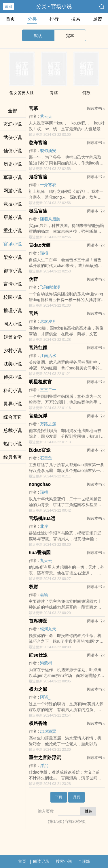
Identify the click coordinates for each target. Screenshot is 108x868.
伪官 (33, 279)
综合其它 (13, 417)
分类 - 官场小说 (54, 6)
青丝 (54, 93)
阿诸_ (45, 697)
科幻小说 (13, 390)
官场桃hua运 (42, 518)
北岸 (44, 526)
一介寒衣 (48, 185)
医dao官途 (40, 450)
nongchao (40, 484)
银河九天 (48, 629)
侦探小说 (13, 377)
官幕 (33, 108)
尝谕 (44, 595)
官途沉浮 (38, 416)
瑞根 (44, 253)
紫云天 (46, 116)
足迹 (98, 19)
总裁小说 (13, 430)
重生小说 (13, 231)
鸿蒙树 (46, 663)
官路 (33, 313)
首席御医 (38, 621)
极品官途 (38, 211)
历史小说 (13, 164)
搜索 (76, 19)
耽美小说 (13, 364)
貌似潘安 (48, 151)
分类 (32, 19)
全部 (13, 111)
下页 (59, 797)
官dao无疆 (40, 245)
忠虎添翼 (48, 731)
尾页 (77, 797)
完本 (70, 36)
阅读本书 (96, 108)
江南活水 (48, 356)
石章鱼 (46, 458)
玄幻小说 (13, 124)
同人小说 (13, 324)
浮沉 (44, 766)
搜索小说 (64, 861)
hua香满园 (40, 553)
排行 (54, 19)
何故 (86, 93)
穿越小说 (13, 217)
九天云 (46, 561)
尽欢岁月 (48, 321)
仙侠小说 (13, 151)
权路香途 (38, 723)
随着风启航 (50, 219)
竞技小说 (13, 204)
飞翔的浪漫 (50, 287)
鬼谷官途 (38, 177)
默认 (38, 36)
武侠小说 (13, 137)
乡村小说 (13, 350)
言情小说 (13, 284)
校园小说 (13, 297)
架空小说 (13, 257)
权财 (33, 587)
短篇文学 (13, 337)
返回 (8, 7)
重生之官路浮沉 (45, 758)
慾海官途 (38, 143)
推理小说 (13, 311)
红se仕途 (38, 655)
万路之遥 (48, 424)
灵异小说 (13, 404)
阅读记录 (41, 861)
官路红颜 (38, 348)
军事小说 (13, 177)
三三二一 (48, 390)
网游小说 (13, 191)
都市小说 (13, 271)
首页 (10, 19)
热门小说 (13, 444)
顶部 (84, 861)
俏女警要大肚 (22, 93)
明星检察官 (40, 382)
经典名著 (13, 457)
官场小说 (13, 244)
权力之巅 (38, 689)
